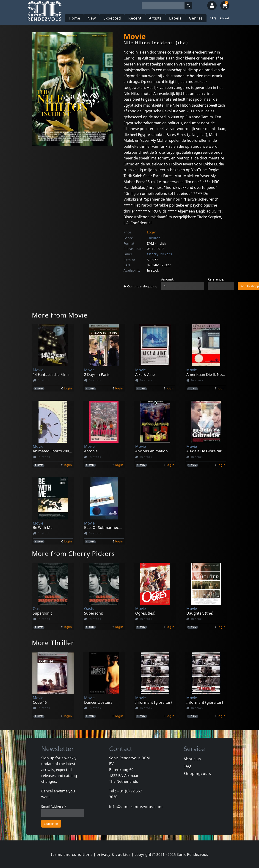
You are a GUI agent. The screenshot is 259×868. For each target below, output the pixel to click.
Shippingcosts (197, 774)
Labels (175, 18)
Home (74, 18)
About (225, 18)
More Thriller (53, 643)
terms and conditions (72, 854)
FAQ (213, 18)
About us (192, 759)
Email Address (54, 806)
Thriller (153, 238)
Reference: (216, 279)
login (68, 388)
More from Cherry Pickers (73, 553)
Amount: (168, 279)
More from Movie (60, 315)
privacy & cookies (114, 854)
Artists (155, 18)
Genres (196, 18)
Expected (112, 18)
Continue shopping (141, 286)
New (92, 18)
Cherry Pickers (160, 254)
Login (152, 232)
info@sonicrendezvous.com (136, 807)
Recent (135, 18)
